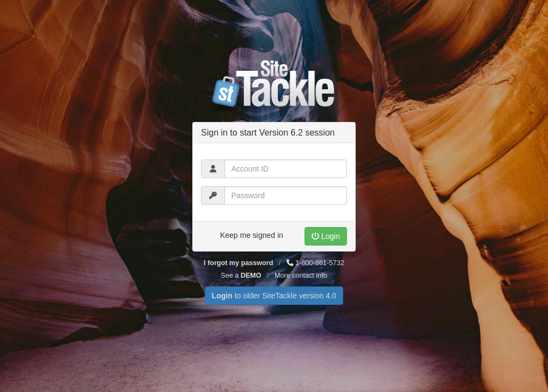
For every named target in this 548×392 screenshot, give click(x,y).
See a (241, 275)
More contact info (301, 275)
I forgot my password (238, 263)
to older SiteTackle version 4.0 (274, 296)
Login (326, 236)
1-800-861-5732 (315, 263)
